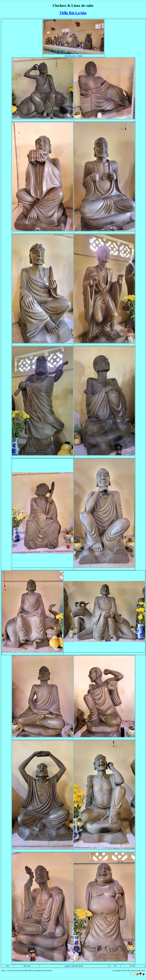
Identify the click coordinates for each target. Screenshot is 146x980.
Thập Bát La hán (73, 13)
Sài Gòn (67, 966)
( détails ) (80, 56)
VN (115, 966)
